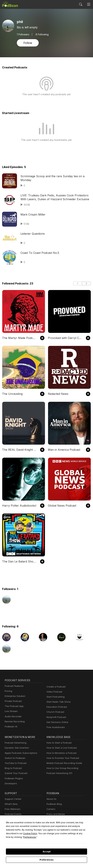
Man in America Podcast (63, 450)
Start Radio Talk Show (58, 702)
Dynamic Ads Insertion (16, 748)
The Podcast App (13, 706)
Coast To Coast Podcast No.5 (39, 253)
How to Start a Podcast (58, 743)
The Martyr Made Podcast (18, 338)
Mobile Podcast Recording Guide (63, 763)
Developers (10, 783)
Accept (46, 852)
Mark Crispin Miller (32, 214)
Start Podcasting (55, 697)
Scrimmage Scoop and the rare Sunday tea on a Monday (56, 176)
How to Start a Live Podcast (61, 748)
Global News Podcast (61, 505)
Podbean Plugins (13, 778)
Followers (23, 34)
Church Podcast (55, 712)
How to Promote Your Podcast (62, 758)
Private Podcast (13, 701)
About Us (51, 799)
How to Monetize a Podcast (60, 753)
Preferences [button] (74, 837)
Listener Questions (32, 234)
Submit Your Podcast (15, 773)
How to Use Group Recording (61, 768)
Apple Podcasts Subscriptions (20, 753)
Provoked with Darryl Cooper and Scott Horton (65, 338)
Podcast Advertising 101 (59, 773)
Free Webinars (12, 809)
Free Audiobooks (55, 727)
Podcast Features (14, 686)
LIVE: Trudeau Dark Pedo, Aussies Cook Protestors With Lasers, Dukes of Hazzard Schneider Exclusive (55, 197)
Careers (51, 809)
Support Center (12, 799)
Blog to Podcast (13, 768)
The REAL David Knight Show (19, 450)
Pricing (8, 691)
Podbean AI (11, 727)
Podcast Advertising (15, 743)
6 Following (42, 34)
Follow (27, 43)
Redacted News (58, 394)
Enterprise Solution (14, 696)
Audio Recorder (13, 716)
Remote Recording (14, 722)
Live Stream (11, 711)
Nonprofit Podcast (56, 717)
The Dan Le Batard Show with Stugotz (19, 561)
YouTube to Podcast (15, 763)
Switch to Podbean (14, 758)
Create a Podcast (55, 687)
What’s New (11, 804)
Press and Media (55, 814)
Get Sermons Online (57, 722)
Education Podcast (56, 707)
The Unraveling (12, 394)
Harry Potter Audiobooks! (18, 505)
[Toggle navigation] (89, 4)
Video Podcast (54, 692)
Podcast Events (13, 814)
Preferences (47, 860)
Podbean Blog (54, 804)
